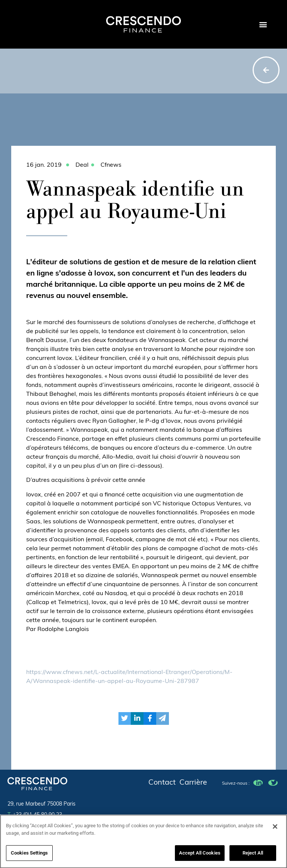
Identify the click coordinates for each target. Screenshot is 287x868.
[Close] (275, 829)
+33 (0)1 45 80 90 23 (35, 815)
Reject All (253, 855)
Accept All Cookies (200, 855)
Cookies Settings (29, 855)
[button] (263, 24)
